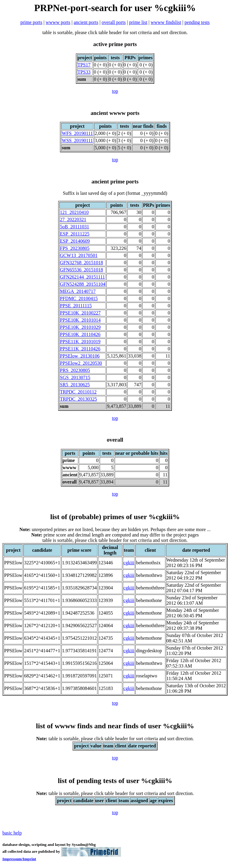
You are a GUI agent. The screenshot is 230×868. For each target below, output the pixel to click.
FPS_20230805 (75, 248)
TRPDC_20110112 (78, 392)
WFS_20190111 (77, 133)
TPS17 (84, 65)
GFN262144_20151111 (82, 277)
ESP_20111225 (75, 234)
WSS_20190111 (77, 140)
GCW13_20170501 (79, 255)
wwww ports (58, 22)
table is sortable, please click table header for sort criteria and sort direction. (115, 739)
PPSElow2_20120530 (81, 363)
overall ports (114, 22)
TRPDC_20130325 (78, 399)
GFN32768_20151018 (81, 263)
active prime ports (115, 44)
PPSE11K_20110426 (80, 349)
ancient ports (86, 22)
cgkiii (129, 563)
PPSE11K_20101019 (80, 342)
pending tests (197, 22)
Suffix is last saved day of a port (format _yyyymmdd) (115, 193)
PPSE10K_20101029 (80, 327)
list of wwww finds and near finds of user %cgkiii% (115, 726)
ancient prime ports (115, 181)
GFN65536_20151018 (81, 270)
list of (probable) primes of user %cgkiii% (115, 517)
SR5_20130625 (75, 385)
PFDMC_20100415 (79, 298)
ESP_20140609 (75, 241)
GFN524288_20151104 (83, 284)
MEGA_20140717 (78, 291)
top (115, 91)
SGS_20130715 (75, 377)
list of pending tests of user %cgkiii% (115, 781)
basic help (12, 833)
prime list (138, 22)
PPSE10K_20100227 (80, 313)
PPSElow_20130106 (80, 356)
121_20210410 (74, 212)
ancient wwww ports (115, 113)
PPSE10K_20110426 (80, 334)
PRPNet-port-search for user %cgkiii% (115, 8)
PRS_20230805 (75, 370)
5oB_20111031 (74, 227)
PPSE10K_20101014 (80, 320)
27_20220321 (73, 219)
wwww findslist (166, 22)
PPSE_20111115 (76, 306)
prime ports (31, 22)
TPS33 (84, 72)
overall (115, 440)
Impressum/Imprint (19, 859)
